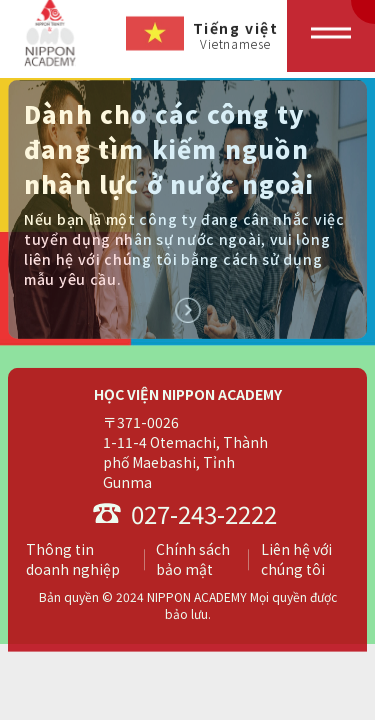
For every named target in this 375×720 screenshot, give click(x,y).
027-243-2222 (185, 515)
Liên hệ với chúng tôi (296, 561)
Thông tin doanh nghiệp (73, 561)
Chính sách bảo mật (193, 561)
